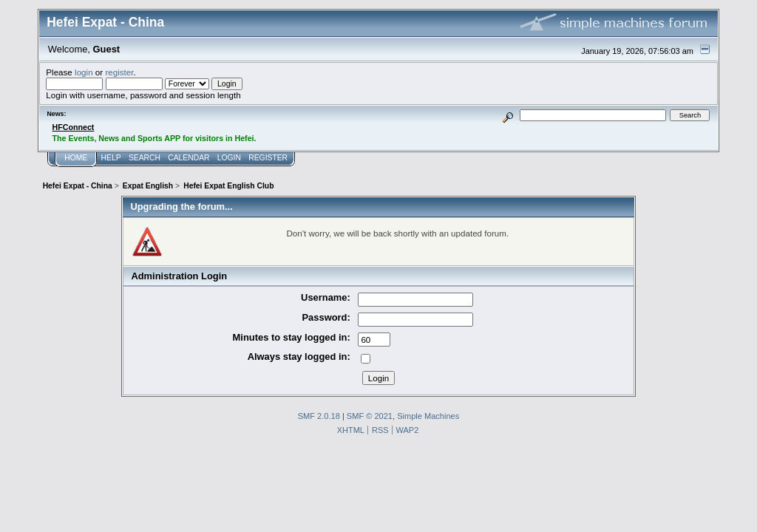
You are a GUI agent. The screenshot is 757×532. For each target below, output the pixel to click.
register (119, 72)
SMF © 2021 (370, 416)
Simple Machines (428, 416)
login (84, 72)
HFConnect (74, 127)
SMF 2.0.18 (319, 416)
